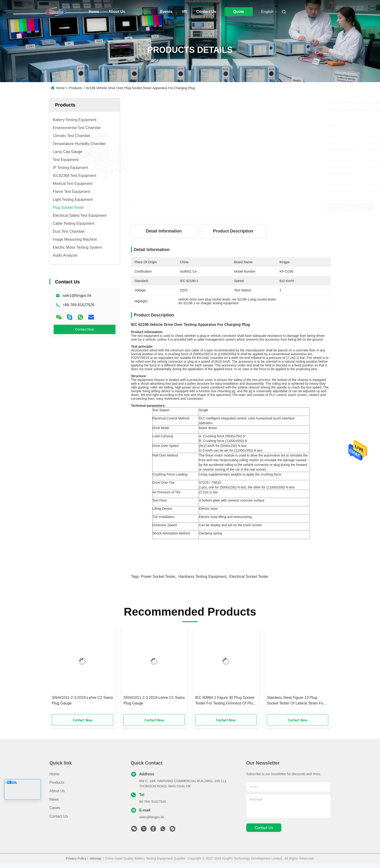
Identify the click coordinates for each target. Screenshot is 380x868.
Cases (55, 808)
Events (166, 12)
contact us (264, 828)
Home (94, 12)
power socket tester (158, 577)
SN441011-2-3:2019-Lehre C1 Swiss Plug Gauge (154, 700)
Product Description (233, 231)
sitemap (96, 858)
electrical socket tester (249, 577)
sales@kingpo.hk (152, 817)
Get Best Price (258, 207)
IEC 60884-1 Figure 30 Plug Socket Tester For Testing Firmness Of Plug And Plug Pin (225, 701)
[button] (70, 673)
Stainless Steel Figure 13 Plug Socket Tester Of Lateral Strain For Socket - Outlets (296, 701)
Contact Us (206, 12)
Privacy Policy (76, 858)
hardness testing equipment (202, 577)
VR (184, 12)
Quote (238, 12)
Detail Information (164, 231)
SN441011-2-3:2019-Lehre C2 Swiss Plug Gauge (82, 700)
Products (143, 12)
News (54, 799)
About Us (117, 12)
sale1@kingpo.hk (77, 295)
